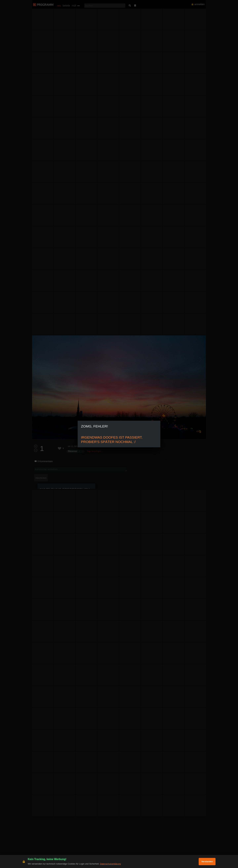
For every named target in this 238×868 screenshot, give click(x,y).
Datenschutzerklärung (110, 864)
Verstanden (207, 861)
